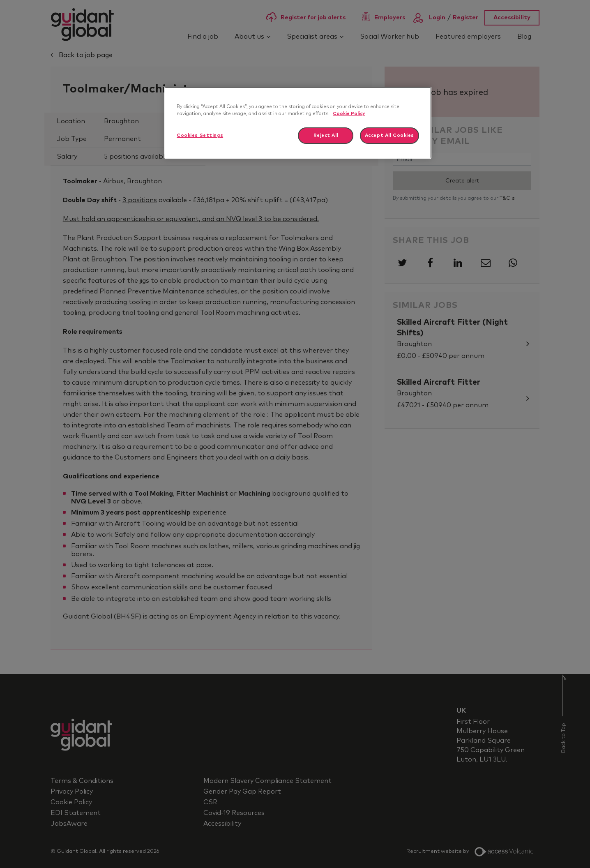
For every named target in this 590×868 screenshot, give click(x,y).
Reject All (326, 135)
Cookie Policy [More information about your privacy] (349, 114)
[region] (298, 123)
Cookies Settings (200, 135)
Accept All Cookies (389, 135)
